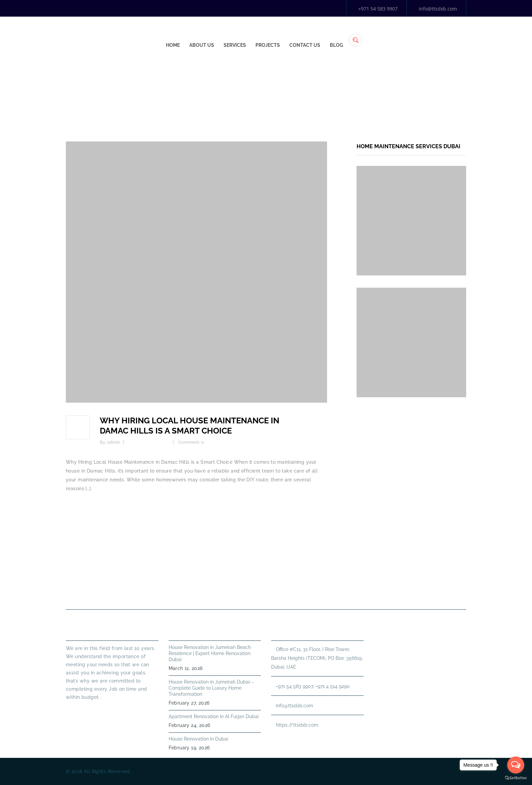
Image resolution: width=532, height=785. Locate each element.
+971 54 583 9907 (378, 9)
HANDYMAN (289, 593)
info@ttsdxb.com (438, 9)
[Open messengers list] (516, 765)
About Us (304, 34)
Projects (370, 34)
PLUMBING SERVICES (232, 593)
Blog (439, 34)
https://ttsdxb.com (297, 725)
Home (275, 34)
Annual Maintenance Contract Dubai (370, 593)
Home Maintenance (149, 442)
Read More (78, 709)
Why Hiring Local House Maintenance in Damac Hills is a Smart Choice (189, 426)
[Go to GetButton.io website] (516, 778)
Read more (79, 506)
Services (337, 34)
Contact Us (407, 34)
